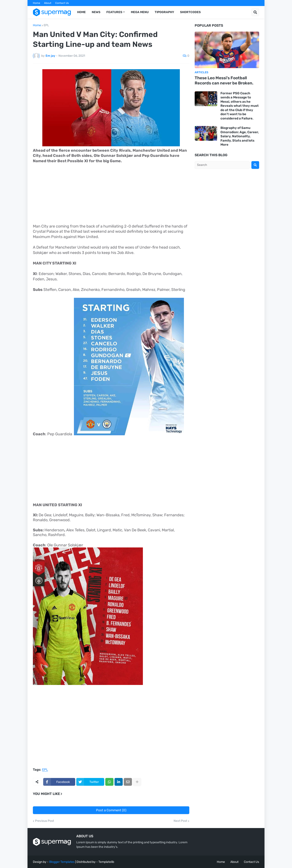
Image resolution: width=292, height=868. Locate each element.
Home (37, 3)
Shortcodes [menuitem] (190, 12)
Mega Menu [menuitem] (140, 12)
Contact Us (62, 3)
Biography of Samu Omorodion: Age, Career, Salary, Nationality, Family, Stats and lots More (240, 136)
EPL (46, 25)
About (48, 3)
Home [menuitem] (81, 12)
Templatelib (106, 862)
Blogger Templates (62, 862)
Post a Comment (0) (111, 810)
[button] (255, 12)
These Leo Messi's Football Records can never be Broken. (224, 81)
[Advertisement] (111, 194)
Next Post (180, 821)
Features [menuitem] (114, 12)
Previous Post (44, 821)
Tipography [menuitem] (164, 12)
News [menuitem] (96, 12)
